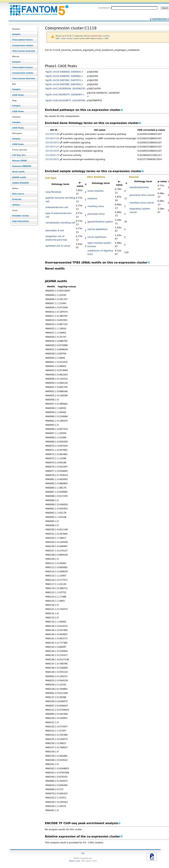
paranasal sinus (96, 214)
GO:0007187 (52, 147)
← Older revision (66, 39)
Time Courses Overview (24, 51)
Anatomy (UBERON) (22, 166)
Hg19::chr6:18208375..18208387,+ (65, 95)
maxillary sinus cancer (142, 203)
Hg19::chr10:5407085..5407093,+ (64, 84)
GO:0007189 (52, 134)
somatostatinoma (139, 187)
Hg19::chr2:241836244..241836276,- (66, 88)
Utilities (16, 205)
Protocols (17, 199)
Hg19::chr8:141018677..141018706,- (66, 100)
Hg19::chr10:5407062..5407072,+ (64, 80)
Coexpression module (23, 45)
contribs (106, 36)
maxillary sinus (96, 206)
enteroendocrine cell (57, 207)
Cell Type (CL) (19, 155)
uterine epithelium (98, 229)
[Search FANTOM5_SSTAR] (134, 8)
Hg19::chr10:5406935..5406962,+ (64, 76)
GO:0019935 (52, 151)
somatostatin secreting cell (60, 223)
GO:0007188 (52, 138)
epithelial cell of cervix (58, 246)
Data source (18, 194)
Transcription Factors (23, 40)
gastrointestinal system (100, 222)
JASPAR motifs (19, 177)
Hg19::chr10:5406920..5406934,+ (64, 72)
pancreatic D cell (55, 230)
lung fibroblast (53, 192)
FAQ (83, 853)
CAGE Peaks (18, 95)
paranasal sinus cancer (142, 195)
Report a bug (75, 861)
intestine (92, 198)
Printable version (21, 216)
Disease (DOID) (20, 161)
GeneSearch (104, 8)
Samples (16, 34)
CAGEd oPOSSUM (20, 183)
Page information (21, 221)
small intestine (96, 191)
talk (100, 36)
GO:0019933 (52, 143)
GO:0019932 (52, 159)
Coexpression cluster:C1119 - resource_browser (37, 8)
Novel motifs (18, 172)
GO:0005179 (52, 155)
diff (57, 39)
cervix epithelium (97, 237)
